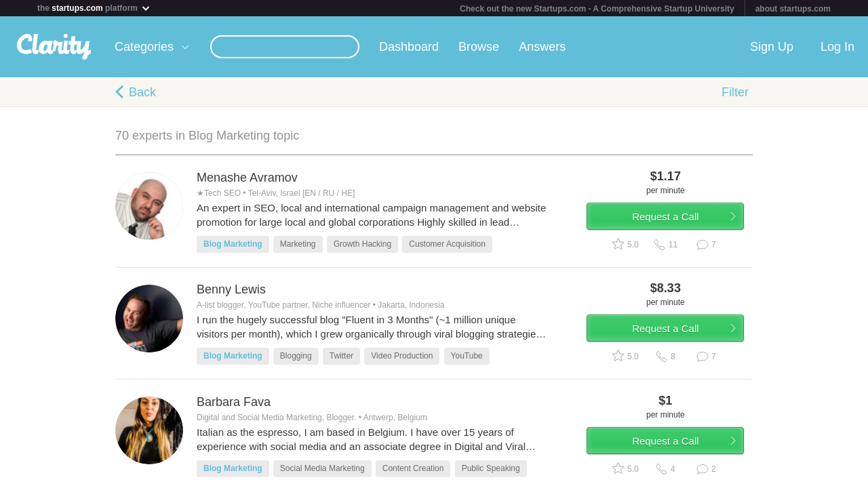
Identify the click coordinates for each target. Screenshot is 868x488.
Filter (735, 92)
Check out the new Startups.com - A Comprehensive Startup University (597, 9)
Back (142, 92)
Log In (837, 47)
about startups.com (793, 9)
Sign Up (772, 47)
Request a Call (673, 219)
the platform (94, 8)
